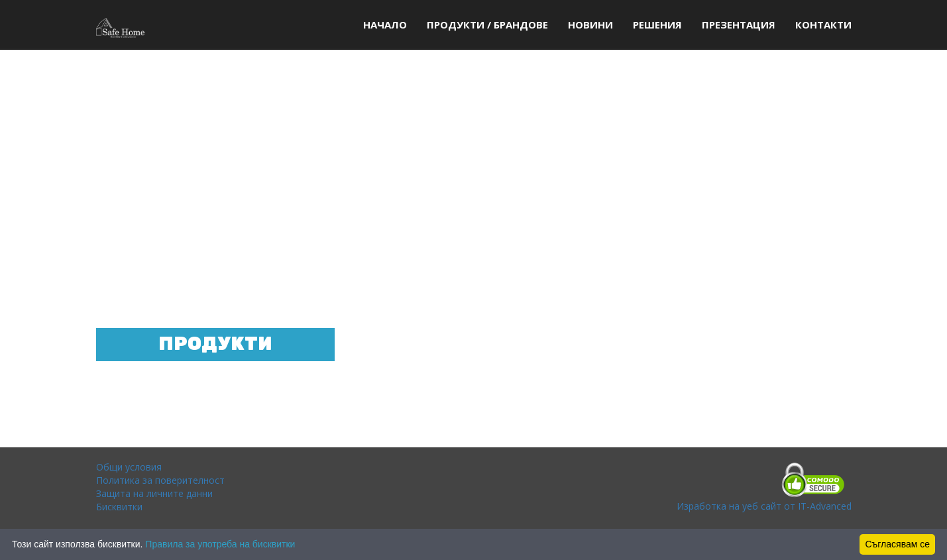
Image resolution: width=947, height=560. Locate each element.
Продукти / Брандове (487, 25)
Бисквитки (119, 507)
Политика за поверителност (160, 480)
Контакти (823, 25)
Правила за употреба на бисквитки (220, 544)
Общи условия (129, 467)
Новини (590, 25)
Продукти (215, 344)
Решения (657, 25)
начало (385, 25)
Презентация (739, 25)
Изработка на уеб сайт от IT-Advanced (764, 506)
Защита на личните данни (154, 493)
